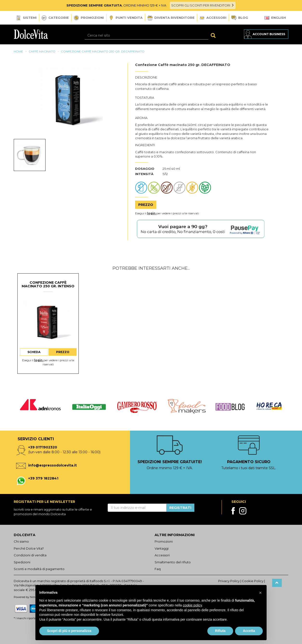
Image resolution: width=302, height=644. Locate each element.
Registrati (180, 508)
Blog (240, 18)
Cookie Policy (253, 581)
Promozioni (89, 18)
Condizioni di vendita (30, 555)
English (275, 18)
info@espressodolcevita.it (53, 465)
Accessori (213, 18)
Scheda (34, 352)
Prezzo (146, 205)
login (152, 213)
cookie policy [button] (192, 605)
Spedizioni (22, 562)
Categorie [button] (55, 18)
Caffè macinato (42, 51)
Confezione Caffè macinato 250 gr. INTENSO (48, 284)
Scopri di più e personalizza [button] (69, 631)
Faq (158, 569)
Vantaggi (162, 548)
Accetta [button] (249, 631)
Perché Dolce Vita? (29, 548)
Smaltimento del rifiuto (173, 562)
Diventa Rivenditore (171, 18)
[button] (260, 593)
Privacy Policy (229, 581)
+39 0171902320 (43, 447)
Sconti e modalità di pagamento (39, 569)
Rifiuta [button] (220, 631)
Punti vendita (126, 18)
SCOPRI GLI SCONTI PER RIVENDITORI (203, 5)
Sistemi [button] (26, 18)
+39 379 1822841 (43, 478)
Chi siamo (21, 541)
